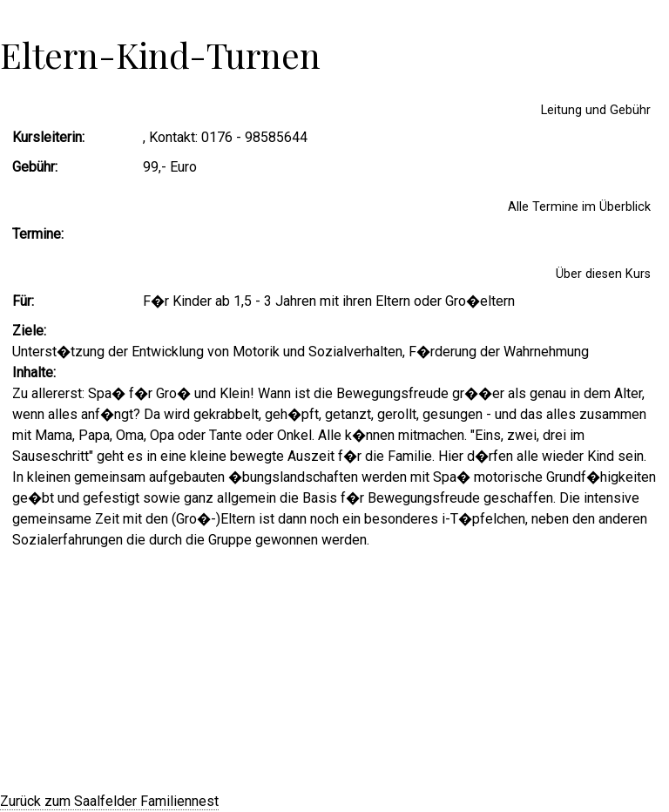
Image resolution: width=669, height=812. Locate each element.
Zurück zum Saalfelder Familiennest (109, 801)
